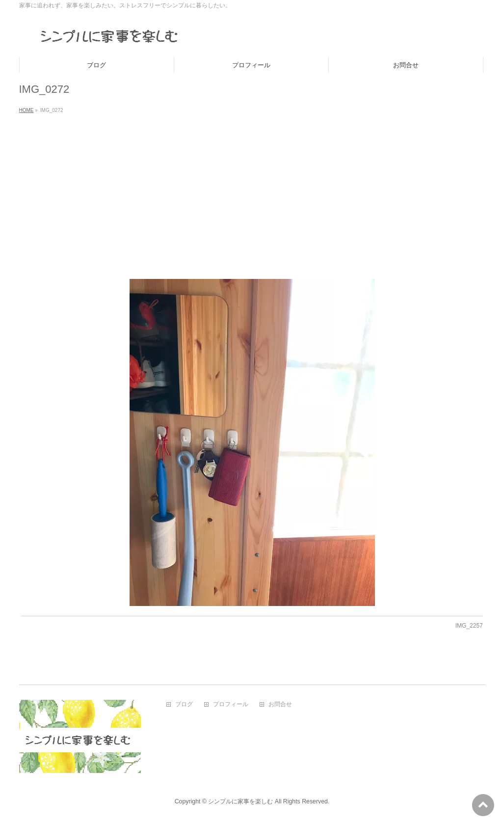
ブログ (184, 704)
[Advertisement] (252, 191)
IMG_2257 (469, 626)
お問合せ (280, 704)
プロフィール (231, 704)
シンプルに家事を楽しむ (240, 801)
